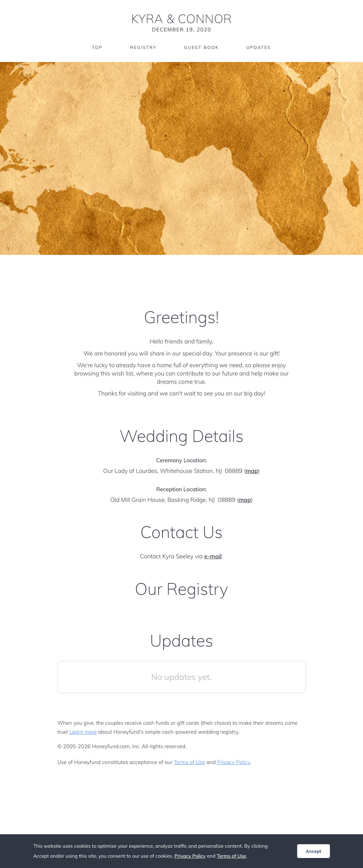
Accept (313, 851)
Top (97, 47)
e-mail (213, 556)
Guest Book (201, 47)
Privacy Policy (234, 762)
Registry (143, 47)
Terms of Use (189, 762)
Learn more (83, 732)
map (252, 471)
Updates (259, 47)
